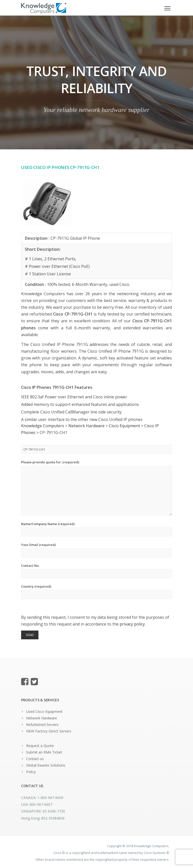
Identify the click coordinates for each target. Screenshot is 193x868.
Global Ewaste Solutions (46, 765)
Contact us (35, 759)
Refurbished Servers (42, 725)
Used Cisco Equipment (44, 711)
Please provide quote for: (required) (96, 488)
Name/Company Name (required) (96, 529)
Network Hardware (42, 718)
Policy (31, 772)
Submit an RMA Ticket (44, 752)
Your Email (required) (96, 550)
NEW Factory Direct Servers (49, 731)
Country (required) (96, 592)
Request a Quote (40, 746)
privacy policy (132, 624)
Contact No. (96, 571)
